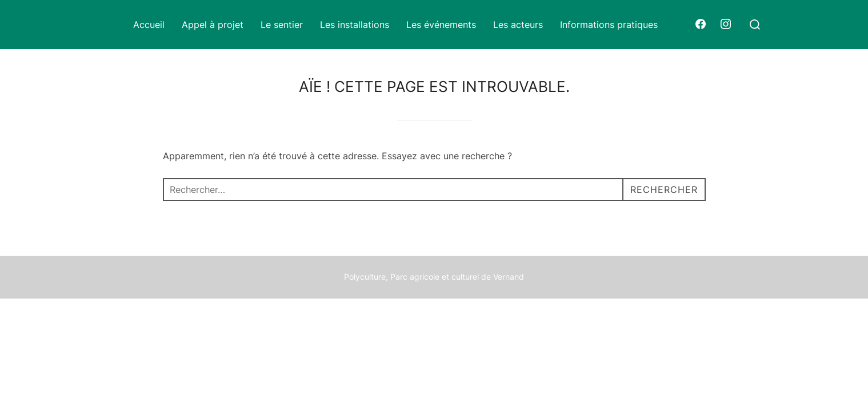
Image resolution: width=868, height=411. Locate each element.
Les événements (441, 25)
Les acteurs (518, 25)
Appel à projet (213, 25)
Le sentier (282, 25)
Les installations (355, 25)
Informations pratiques (609, 25)
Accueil (149, 25)
